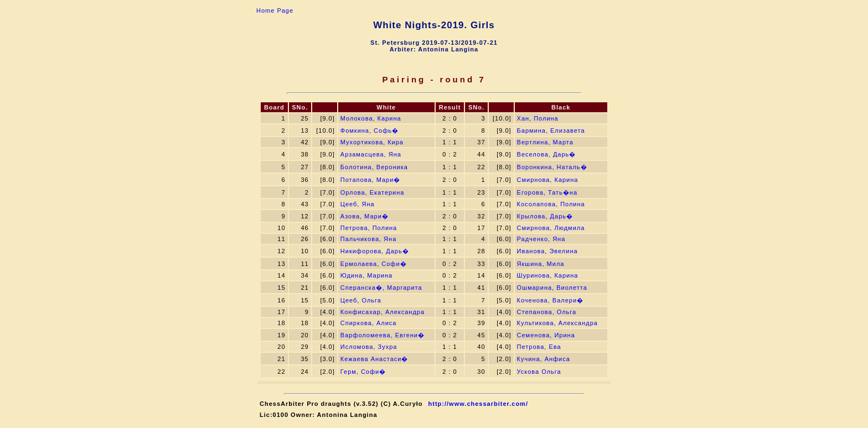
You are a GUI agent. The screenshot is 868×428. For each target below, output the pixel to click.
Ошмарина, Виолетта (552, 288)
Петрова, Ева (539, 347)
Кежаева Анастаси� (374, 359)
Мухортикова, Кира (372, 142)
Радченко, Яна (541, 239)
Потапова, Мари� (371, 180)
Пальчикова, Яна (368, 239)
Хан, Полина (538, 118)
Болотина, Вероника (374, 167)
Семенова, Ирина (546, 335)
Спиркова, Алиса (369, 323)
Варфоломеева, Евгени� (383, 335)
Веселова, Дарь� (547, 154)
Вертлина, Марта (545, 142)
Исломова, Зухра (369, 347)
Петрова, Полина (369, 228)
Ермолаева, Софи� (374, 264)
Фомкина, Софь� (370, 131)
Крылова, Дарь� (545, 216)
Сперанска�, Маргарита (381, 288)
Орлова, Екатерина (373, 192)
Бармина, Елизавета (551, 131)
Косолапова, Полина (551, 204)
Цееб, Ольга (361, 300)
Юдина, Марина (366, 275)
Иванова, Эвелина (547, 251)
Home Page (275, 11)
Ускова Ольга (539, 372)
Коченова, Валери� (551, 300)
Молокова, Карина (371, 118)
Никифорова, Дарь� (375, 251)
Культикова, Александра (557, 323)
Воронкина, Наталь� (552, 167)
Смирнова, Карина (548, 180)
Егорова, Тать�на (547, 192)
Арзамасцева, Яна (371, 154)
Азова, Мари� (365, 216)
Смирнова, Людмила (551, 228)
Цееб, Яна (358, 204)
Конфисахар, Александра (383, 312)
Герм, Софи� (363, 372)
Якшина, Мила (541, 264)
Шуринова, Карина (548, 275)
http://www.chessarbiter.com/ (478, 404)
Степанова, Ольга (547, 312)
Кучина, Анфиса (544, 359)
